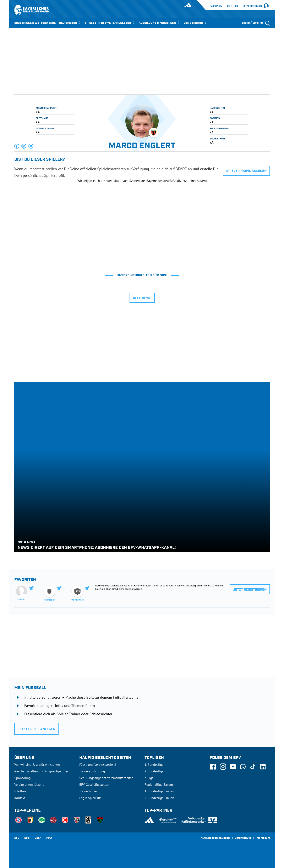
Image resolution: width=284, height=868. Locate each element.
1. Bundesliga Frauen (159, 791)
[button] (17, 146)
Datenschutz (243, 838)
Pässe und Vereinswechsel (98, 765)
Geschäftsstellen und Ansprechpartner (41, 771)
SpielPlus (216, 6)
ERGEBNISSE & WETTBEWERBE (35, 23)
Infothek (233, 6)
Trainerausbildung (92, 771)
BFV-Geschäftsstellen (94, 784)
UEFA (38, 838)
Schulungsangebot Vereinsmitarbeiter (106, 778)
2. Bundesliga (154, 771)
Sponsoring (23, 778)
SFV (17, 838)
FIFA (49, 838)
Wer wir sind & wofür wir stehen (37, 765)
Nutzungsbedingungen (215, 838)
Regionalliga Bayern (159, 784)
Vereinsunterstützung (29, 784)
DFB (27, 838)
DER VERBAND (195, 23)
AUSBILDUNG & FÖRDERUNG (160, 23)
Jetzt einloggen (253, 6)
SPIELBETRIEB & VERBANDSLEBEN (110, 23)
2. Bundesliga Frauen (159, 798)
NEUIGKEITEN (70, 23)
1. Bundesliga (154, 765)
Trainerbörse (88, 791)
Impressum (263, 838)
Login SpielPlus (90, 798)
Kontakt (20, 798)
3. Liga (149, 778)
